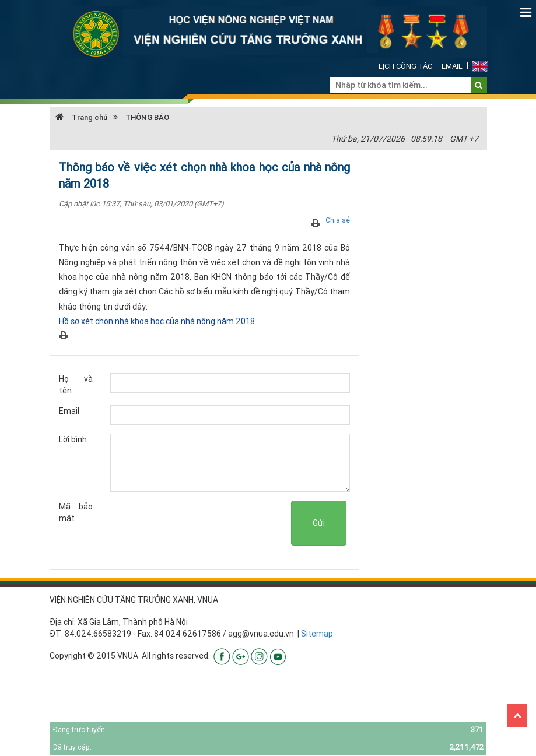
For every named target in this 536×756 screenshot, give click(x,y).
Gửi (319, 523)
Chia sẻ (338, 220)
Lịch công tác (405, 66)
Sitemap (317, 634)
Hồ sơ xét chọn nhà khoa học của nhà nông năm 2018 (157, 321)
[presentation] (202, 523)
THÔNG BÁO (147, 117)
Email (452, 66)
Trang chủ (81, 117)
